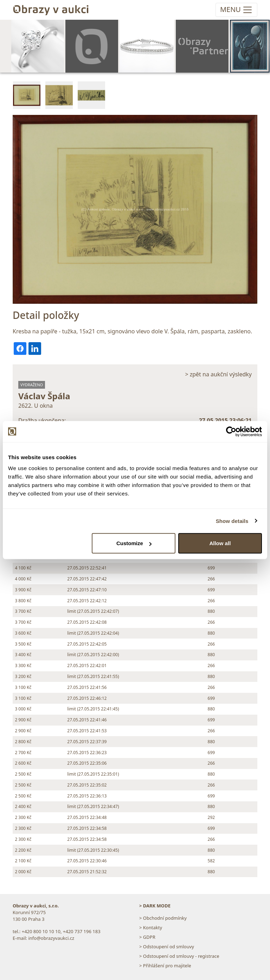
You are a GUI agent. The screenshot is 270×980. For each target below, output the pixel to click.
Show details (232, 521)
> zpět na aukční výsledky (218, 374)
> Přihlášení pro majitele (165, 966)
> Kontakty (151, 927)
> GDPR (147, 937)
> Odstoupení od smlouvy (167, 947)
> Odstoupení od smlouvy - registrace (179, 956)
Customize (134, 543)
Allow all (220, 543)
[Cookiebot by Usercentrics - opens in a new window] (231, 431)
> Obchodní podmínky (163, 918)
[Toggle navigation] (236, 10)
